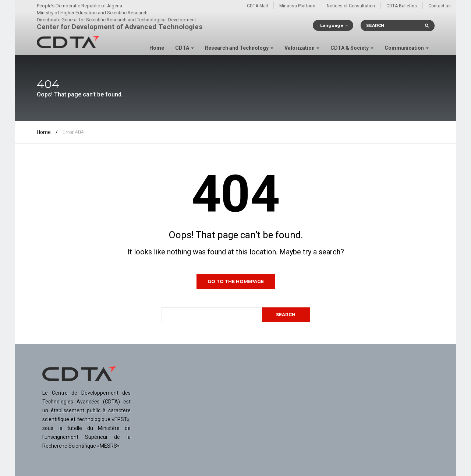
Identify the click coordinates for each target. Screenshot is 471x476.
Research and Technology (239, 48)
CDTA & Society (352, 48)
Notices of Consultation (351, 6)
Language (332, 25)
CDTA (185, 48)
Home (157, 48)
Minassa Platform (297, 6)
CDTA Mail (257, 6)
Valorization (302, 48)
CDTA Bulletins (402, 6)
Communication (407, 48)
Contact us (440, 6)
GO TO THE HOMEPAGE (236, 281)
